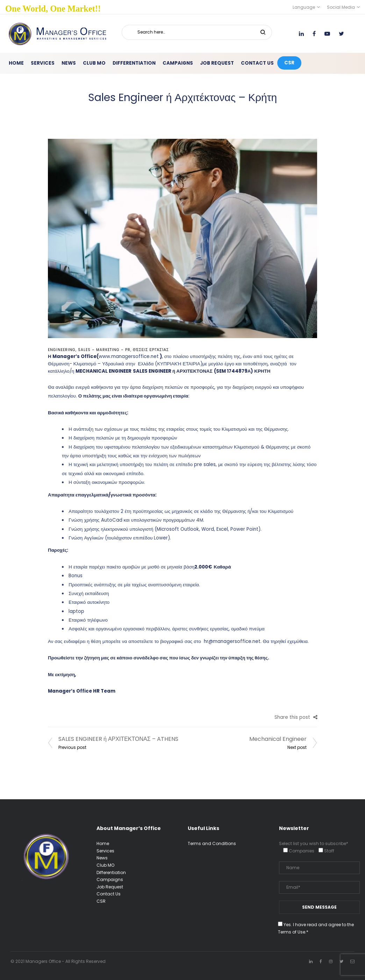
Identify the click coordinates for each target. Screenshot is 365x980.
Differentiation (111, 872)
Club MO (105, 865)
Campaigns (110, 879)
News (102, 858)
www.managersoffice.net (129, 356)
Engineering (62, 350)
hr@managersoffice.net (232, 641)
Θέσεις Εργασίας (151, 350)
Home (103, 843)
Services (105, 851)
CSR (101, 901)
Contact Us (109, 894)
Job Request (110, 887)
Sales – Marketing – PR (104, 350)
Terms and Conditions (212, 843)
